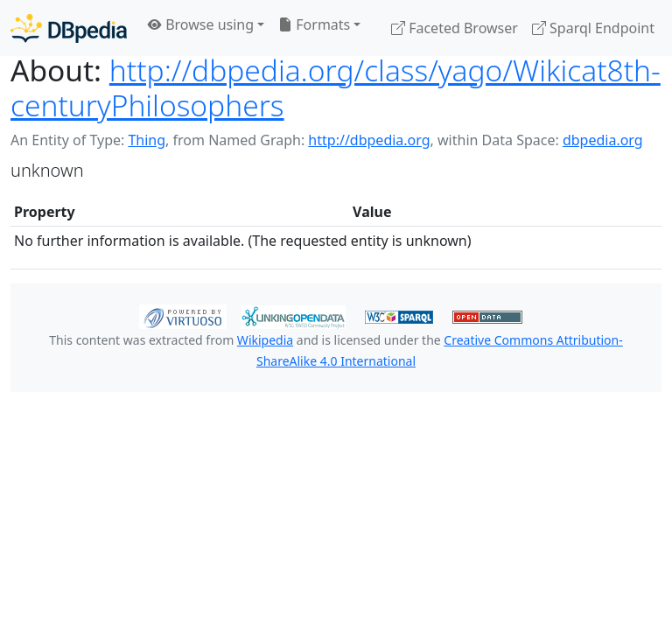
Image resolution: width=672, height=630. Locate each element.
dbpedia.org (603, 140)
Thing (147, 140)
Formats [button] (314, 24)
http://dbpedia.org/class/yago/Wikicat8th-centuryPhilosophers (336, 87)
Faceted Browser (455, 28)
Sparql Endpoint (593, 28)
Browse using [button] (201, 24)
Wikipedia (265, 340)
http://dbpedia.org (369, 140)
